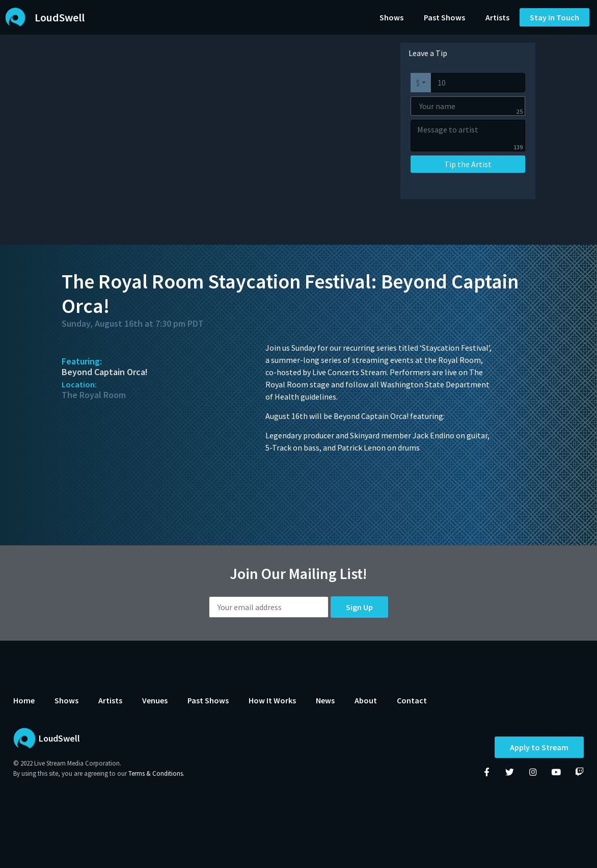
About (366, 700)
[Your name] (468, 106)
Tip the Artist (468, 164)
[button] (554, 17)
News (325, 700)
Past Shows (444, 17)
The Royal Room (94, 395)
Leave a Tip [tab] (428, 53)
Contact (412, 700)
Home (24, 700)
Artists (497, 17)
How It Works (272, 700)
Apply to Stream (539, 748)
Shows (391, 17)
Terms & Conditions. (156, 773)
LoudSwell (60, 17)
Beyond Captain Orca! (105, 372)
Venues (155, 700)
